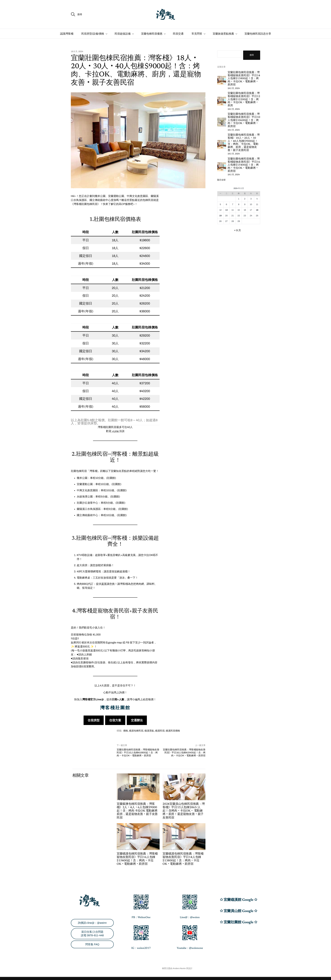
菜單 (104, 584)
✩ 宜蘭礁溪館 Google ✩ (239, 900)
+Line (115, 431)
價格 (126, 731)
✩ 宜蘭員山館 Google (237, 911)
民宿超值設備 (123, 34)
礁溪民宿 (160, 731)
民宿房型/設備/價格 (93, 34)
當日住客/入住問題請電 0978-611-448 (92, 934)
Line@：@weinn (190, 918)
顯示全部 (221, 180)
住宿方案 (115, 720)
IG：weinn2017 (141, 948)
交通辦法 (137, 720)
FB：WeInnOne (141, 918)
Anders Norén (179, 968)
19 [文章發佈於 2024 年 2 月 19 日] (220, 216)
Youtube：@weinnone (190, 948)
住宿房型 (94, 720)
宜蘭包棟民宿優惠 (152, 34)
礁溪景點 (149, 731)
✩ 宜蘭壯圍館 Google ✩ (239, 922)
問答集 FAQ (92, 944)
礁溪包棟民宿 (136, 731)
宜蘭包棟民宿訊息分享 (258, 34)
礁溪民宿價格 (173, 731)
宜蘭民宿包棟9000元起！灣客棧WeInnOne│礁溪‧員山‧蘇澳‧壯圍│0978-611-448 (120, 968)
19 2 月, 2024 (77, 52)
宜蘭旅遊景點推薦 (223, 34)
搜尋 (252, 55)
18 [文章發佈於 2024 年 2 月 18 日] (257, 210)
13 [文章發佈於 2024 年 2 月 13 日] (226, 210)
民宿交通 (178, 34)
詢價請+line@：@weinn (92, 923)
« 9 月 (238, 230)
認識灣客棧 (67, 34)
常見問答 (197, 34)
